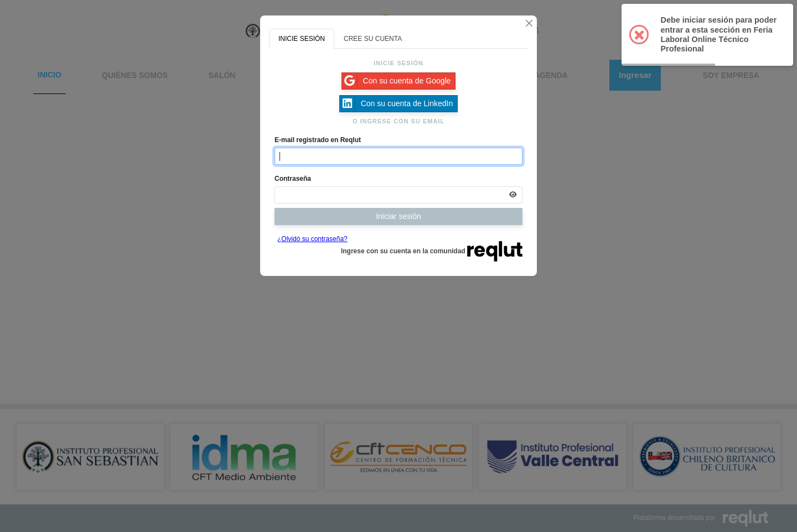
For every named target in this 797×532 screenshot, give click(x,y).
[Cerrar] (529, 23)
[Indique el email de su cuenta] (398, 156)
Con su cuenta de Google (397, 81)
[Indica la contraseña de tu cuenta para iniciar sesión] (398, 195)
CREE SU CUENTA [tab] (373, 39)
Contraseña (293, 179)
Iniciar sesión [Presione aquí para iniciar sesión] (398, 216)
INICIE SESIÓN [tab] (302, 39)
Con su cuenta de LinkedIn (397, 104)
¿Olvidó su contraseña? (312, 239)
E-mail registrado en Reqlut (318, 140)
